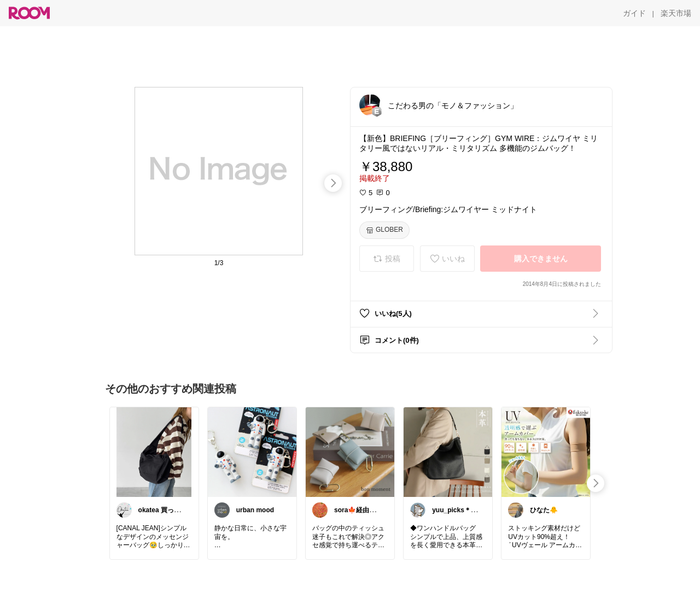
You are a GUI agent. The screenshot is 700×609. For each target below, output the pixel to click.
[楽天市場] (676, 13)
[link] (154, 452)
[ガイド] (634, 13)
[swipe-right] (333, 183)
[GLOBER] (384, 230)
